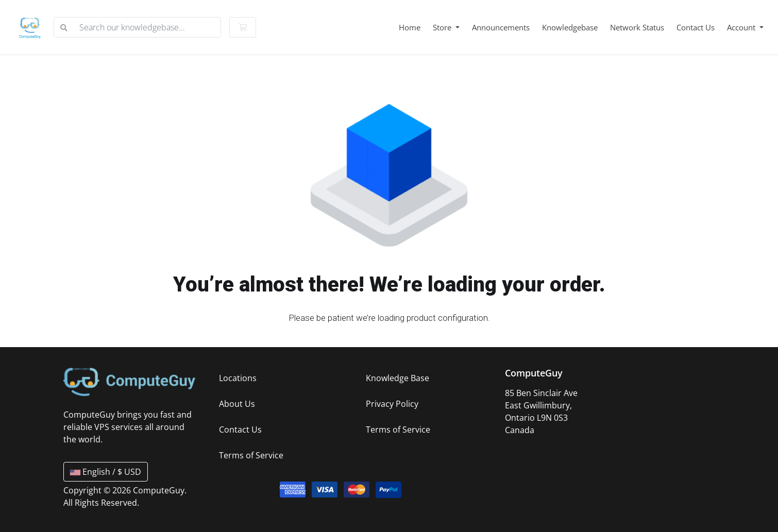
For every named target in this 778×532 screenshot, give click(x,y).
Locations (238, 378)
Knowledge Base (398, 378)
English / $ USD (106, 472)
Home (410, 27)
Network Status (637, 27)
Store (443, 27)
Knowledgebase (570, 27)
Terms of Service (251, 455)
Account (742, 27)
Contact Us (696, 27)
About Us (237, 404)
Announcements (501, 27)
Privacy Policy (392, 404)
